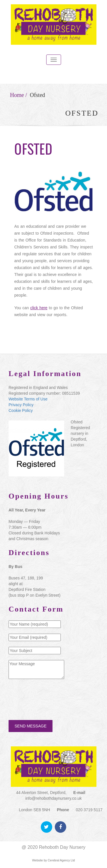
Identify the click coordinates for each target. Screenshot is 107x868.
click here (39, 308)
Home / (18, 95)
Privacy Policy (21, 405)
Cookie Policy (21, 410)
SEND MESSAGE (31, 726)
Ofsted (37, 95)
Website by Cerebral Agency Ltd (54, 860)
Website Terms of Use (28, 399)
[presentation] (52, 697)
